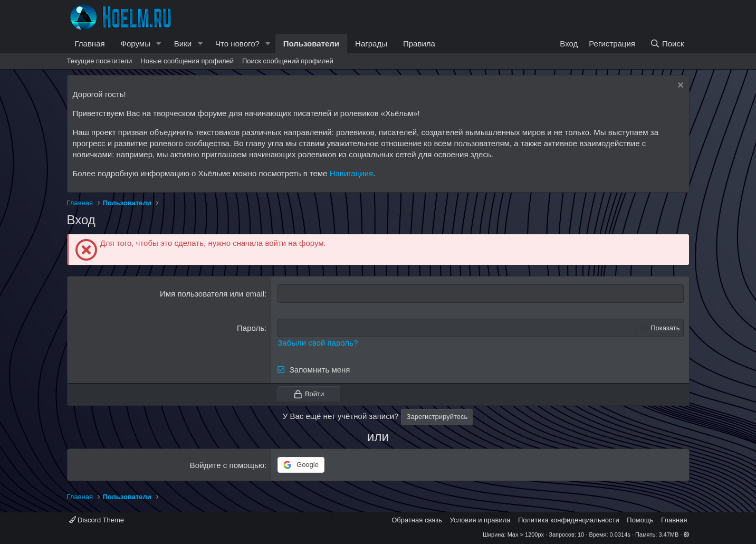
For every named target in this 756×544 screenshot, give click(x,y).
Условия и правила (480, 520)
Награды (371, 44)
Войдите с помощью (227, 465)
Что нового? (237, 44)
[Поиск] (667, 44)
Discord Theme (97, 520)
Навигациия (351, 173)
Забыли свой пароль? (318, 343)
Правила (419, 44)
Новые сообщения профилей (187, 61)
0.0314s (620, 535)
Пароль (251, 328)
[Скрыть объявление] (679, 86)
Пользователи (311, 44)
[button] (159, 44)
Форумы (136, 44)
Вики (183, 44)
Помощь (640, 520)
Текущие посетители (100, 61)
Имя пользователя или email (212, 294)
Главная (90, 44)
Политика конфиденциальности (569, 520)
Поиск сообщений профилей (288, 61)
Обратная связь (417, 520)
